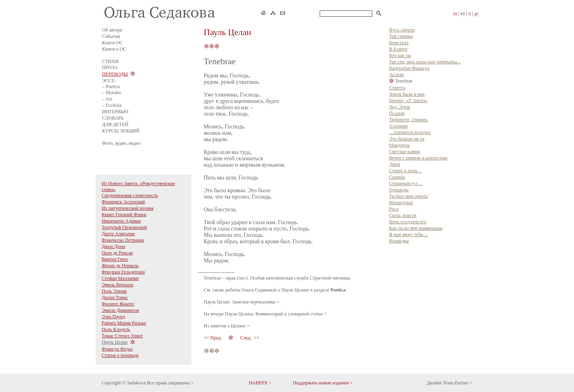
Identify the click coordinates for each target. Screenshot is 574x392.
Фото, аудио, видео (121, 143)
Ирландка (399, 241)
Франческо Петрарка (123, 240)
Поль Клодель (116, 329)
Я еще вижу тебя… (408, 234)
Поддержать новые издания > (323, 383)
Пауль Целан (115, 342)
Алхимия (398, 126)
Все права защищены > (170, 383)
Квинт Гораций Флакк (124, 215)
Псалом (397, 113)
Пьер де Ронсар (117, 253)
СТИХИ (110, 61)
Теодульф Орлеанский (124, 227)
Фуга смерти (402, 30)
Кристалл (399, 43)
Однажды (399, 190)
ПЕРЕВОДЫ (115, 74)
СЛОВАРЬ (113, 118)
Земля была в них (407, 94)
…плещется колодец (410, 132)
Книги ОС (112, 43)
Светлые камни (405, 152)
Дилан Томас (115, 297)
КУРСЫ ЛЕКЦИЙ (121, 131)
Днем (395, 164)
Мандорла (399, 145)
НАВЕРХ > (260, 383)
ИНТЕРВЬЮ (115, 112)
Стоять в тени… (405, 171)
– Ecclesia (112, 105)
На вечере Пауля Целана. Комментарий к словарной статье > (265, 314)
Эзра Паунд (113, 317)
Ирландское (401, 203)
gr (476, 14)
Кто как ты (400, 55)
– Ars (107, 99)
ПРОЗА (110, 67)
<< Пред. (213, 338)
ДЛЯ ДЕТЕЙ (115, 124)
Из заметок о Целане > (227, 326)
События (111, 36)
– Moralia (111, 93)
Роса (394, 209)
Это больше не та (407, 139)
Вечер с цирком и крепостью (418, 158)
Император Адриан (121, 221)
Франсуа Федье (117, 349)
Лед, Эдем (399, 107)
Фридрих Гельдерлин (123, 272)
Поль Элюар (114, 291)
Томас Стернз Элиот (122, 336)
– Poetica (111, 87)
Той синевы (401, 36)
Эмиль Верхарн (117, 285)
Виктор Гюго (115, 259)
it (470, 14)
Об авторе (112, 30)
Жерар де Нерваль (120, 266)
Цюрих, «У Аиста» (408, 100)
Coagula (397, 177)
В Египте (398, 49)
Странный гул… (406, 183)
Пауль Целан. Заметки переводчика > (241, 302)
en (463, 14)
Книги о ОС (114, 49)
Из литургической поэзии (128, 208)
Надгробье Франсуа (409, 68)
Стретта (397, 88)
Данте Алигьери (118, 234)
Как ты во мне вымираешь (416, 228)
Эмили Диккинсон (120, 310)
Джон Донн (113, 246)
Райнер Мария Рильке (124, 323)
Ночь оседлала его (408, 222)
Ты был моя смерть (409, 196)
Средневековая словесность (130, 195)
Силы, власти (403, 215)
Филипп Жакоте (118, 304)
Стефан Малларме (120, 278)
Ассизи (396, 75)
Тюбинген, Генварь (408, 120)
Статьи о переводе (120, 355)
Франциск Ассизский (123, 202)
